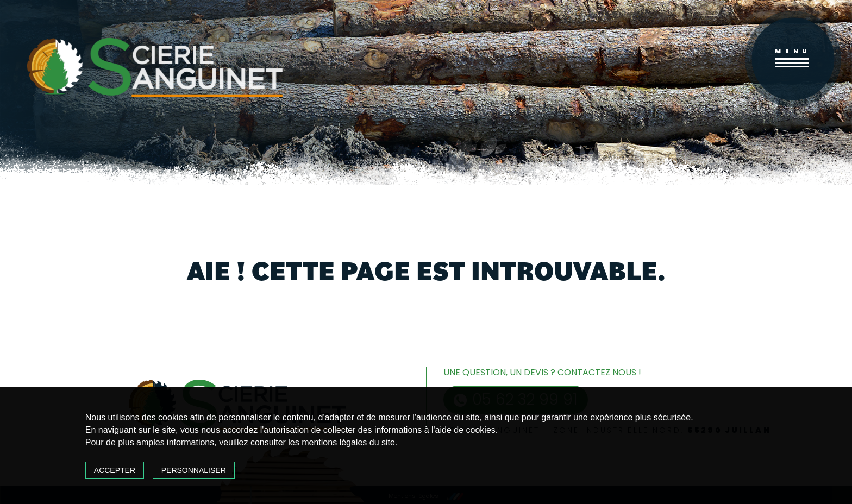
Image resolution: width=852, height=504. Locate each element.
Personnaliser (194, 470)
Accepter (115, 470)
